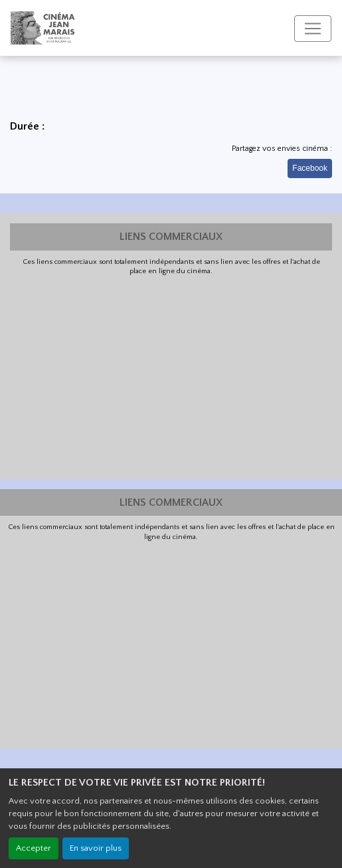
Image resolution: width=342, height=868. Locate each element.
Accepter (34, 848)
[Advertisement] (171, 376)
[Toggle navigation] (313, 29)
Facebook (310, 168)
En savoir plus (96, 848)
